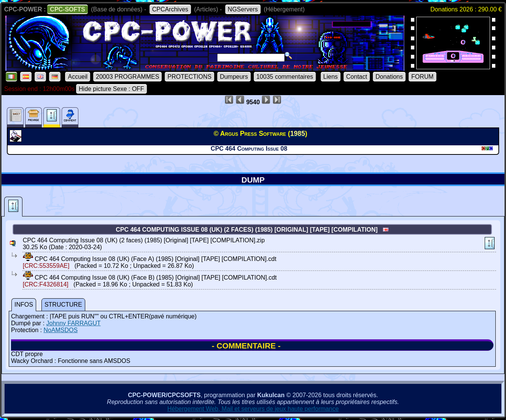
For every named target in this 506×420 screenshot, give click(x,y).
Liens (331, 77)
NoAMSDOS (60, 330)
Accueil (78, 77)
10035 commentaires (285, 77)
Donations (389, 77)
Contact (357, 77)
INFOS (24, 305)
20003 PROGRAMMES (127, 77)
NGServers (243, 9)
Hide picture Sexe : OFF (111, 89)
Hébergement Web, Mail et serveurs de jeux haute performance (253, 409)
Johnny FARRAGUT (73, 323)
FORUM (422, 77)
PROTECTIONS (189, 77)
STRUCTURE (63, 305)
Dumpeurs (234, 77)
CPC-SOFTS (67, 9)
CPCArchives (170, 9)
